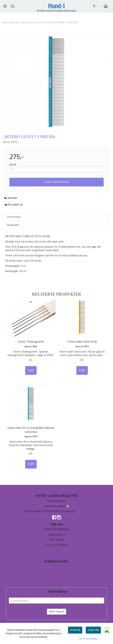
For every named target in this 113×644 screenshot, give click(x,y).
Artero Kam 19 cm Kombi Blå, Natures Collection (31, 430)
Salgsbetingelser (56, 582)
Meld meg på (56, 612)
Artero (12, 198)
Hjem (5, 23)
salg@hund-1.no (56, 554)
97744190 (56, 550)
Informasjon (14, 217)
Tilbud (57, 566)
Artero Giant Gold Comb (82, 342)
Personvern (56, 572)
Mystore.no (82, 511)
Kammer (42, 23)
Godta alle (93, 630)
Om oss (56, 577)
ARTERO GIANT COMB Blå (64, 23)
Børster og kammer (23, 23)
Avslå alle (75, 630)
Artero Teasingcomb (31, 342)
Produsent (13, 225)
